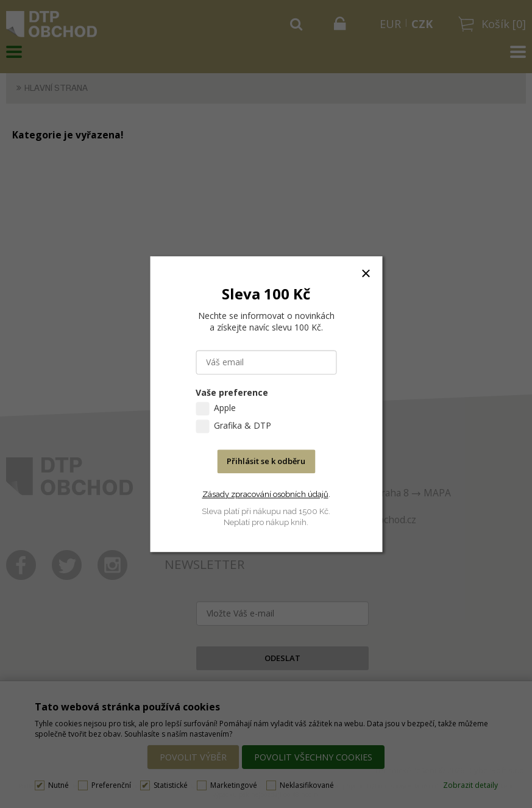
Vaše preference (232, 392)
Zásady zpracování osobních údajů (265, 494)
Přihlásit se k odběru (266, 461)
